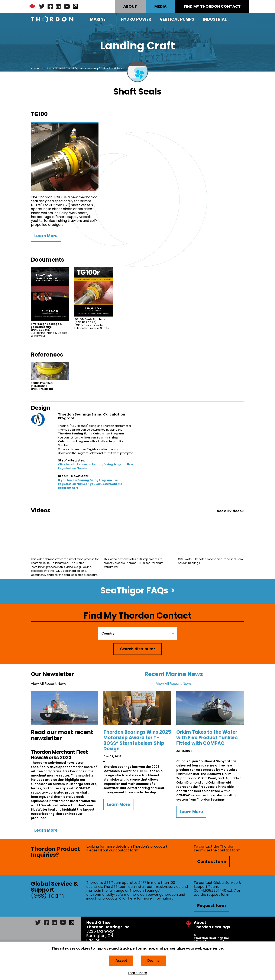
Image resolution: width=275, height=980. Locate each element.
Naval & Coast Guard (69, 68)
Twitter (42, 6)
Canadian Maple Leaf (32, 6)
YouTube (67, 6)
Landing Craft (96, 68)
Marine (98, 19)
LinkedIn (58, 6)
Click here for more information (146, 898)
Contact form (212, 862)
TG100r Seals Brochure (90, 321)
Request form (211, 906)
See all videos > (231, 511)
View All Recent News (49, 684)
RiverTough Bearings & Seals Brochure (46, 327)
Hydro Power (136, 19)
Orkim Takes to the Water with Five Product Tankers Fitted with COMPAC (207, 738)
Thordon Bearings (52, 19)
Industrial (215, 19)
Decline (153, 961)
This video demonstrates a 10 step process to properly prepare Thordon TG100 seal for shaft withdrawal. (133, 563)
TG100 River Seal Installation (42, 386)
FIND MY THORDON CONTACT (212, 6)
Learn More (138, 973)
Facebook (50, 6)
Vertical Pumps (177, 19)
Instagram (75, 6)
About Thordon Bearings (212, 925)
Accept (121, 961)
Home (35, 68)
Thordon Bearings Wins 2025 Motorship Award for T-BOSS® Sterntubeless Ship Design (137, 740)
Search (241, 19)
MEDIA (160, 6)
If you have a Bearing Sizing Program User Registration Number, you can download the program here (90, 484)
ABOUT (130, 6)
